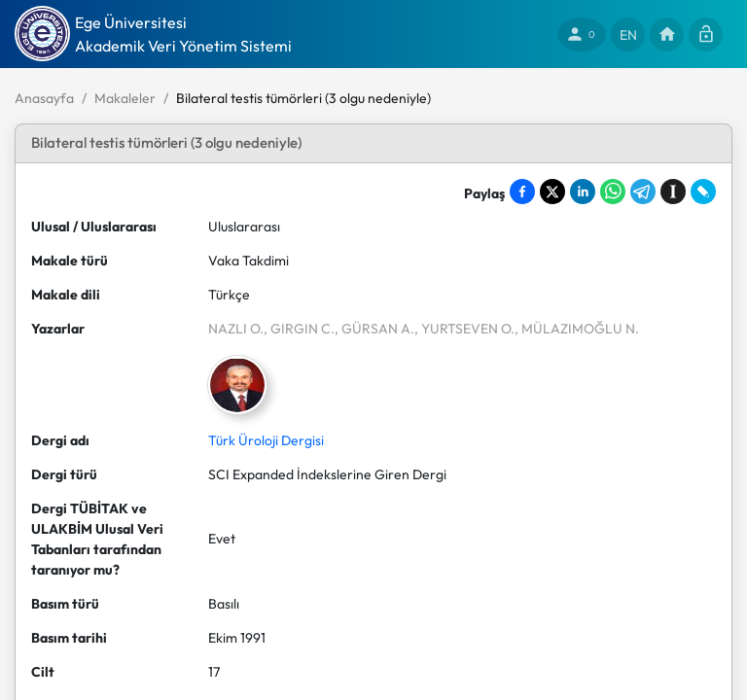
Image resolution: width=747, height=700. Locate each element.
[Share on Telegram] (643, 192)
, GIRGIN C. (299, 329)
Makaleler (125, 98)
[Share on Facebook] (522, 192)
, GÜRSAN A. (374, 329)
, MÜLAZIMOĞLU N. (577, 329)
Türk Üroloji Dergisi (266, 440)
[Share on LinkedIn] (583, 192)
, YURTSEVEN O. (464, 329)
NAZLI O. (236, 329)
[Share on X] (552, 192)
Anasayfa (44, 98)
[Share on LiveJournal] (703, 192)
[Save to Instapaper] (673, 192)
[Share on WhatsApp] (613, 192)
